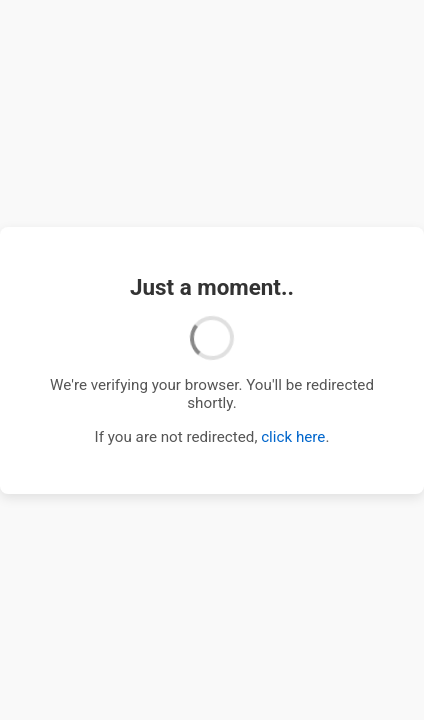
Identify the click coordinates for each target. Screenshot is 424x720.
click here (293, 437)
